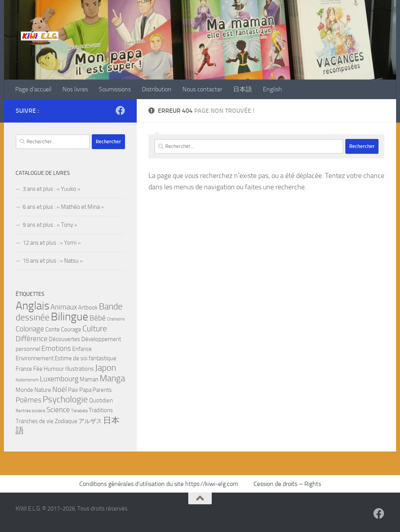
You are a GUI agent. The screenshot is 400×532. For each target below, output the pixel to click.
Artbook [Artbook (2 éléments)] (88, 308)
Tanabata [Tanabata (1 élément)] (79, 411)
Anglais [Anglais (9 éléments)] (32, 306)
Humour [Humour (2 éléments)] (54, 369)
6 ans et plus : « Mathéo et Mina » (63, 207)
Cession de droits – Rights (287, 484)
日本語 (243, 89)
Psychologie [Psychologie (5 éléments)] (65, 399)
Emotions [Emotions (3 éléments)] (56, 349)
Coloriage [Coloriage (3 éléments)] (30, 329)
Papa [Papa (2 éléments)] (85, 390)
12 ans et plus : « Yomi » (52, 243)
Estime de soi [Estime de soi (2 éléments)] (71, 358)
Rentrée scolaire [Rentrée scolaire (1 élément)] (30, 411)
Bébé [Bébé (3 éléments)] (98, 318)
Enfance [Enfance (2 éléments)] (82, 349)
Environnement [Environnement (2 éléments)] (35, 358)
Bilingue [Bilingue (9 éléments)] (70, 317)
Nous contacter (202, 89)
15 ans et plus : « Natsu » (53, 261)
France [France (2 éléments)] (24, 369)
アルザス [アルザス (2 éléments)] (90, 421)
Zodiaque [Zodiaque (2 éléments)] (66, 421)
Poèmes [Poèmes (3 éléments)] (29, 400)
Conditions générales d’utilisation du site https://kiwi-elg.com (159, 484)
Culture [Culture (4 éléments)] (95, 328)
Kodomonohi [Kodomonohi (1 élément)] (27, 380)
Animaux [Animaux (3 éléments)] (64, 307)
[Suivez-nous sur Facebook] (120, 110)
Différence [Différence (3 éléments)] (32, 339)
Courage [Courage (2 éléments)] (71, 329)
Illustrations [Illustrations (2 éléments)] (79, 369)
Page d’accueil (33, 89)
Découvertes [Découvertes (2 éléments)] (64, 339)
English (272, 89)
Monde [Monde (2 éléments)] (24, 390)
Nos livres (75, 89)
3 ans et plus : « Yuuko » (52, 189)
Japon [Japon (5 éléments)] (105, 368)
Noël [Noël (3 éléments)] (60, 390)
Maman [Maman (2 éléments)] (89, 379)
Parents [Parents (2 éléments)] (102, 390)
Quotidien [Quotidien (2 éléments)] (101, 400)
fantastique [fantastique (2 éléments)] (103, 358)
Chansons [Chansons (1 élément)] (116, 319)
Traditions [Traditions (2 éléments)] (101, 410)
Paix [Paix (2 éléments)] (73, 390)
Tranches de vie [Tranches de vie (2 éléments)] (35, 421)
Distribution (157, 89)
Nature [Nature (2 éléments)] (43, 390)
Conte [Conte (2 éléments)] (53, 329)
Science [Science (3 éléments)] (58, 410)
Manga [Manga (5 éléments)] (112, 378)
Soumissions (115, 89)
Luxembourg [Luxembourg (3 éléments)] (59, 379)
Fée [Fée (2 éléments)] (38, 369)
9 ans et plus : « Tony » (50, 225)
